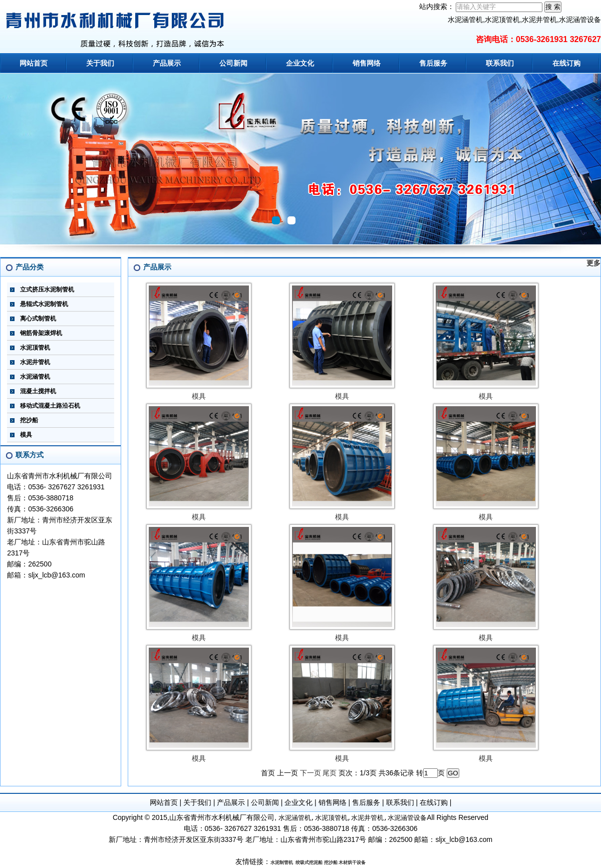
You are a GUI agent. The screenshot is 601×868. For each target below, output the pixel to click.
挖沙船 (29, 420)
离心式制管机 (38, 319)
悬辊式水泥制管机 (44, 304)
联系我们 (500, 63)
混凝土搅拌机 (38, 391)
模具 (26, 435)
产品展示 (167, 63)
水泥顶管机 (35, 348)
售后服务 (433, 63)
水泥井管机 (35, 362)
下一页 (311, 773)
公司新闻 (233, 63)
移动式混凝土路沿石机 (50, 406)
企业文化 (300, 63)
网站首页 (34, 63)
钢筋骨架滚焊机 (41, 333)
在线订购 (566, 63)
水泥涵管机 (35, 377)
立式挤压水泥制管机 (47, 290)
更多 (593, 263)
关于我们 (100, 63)
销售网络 (367, 63)
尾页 (330, 773)
